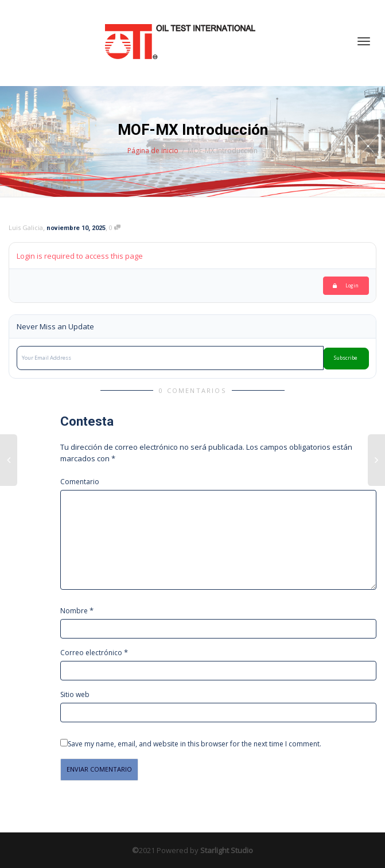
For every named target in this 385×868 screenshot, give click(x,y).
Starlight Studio (227, 850)
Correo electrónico (91, 653)
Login (346, 285)
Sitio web (75, 694)
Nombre (74, 611)
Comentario (80, 482)
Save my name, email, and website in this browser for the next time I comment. (195, 744)
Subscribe (346, 358)
